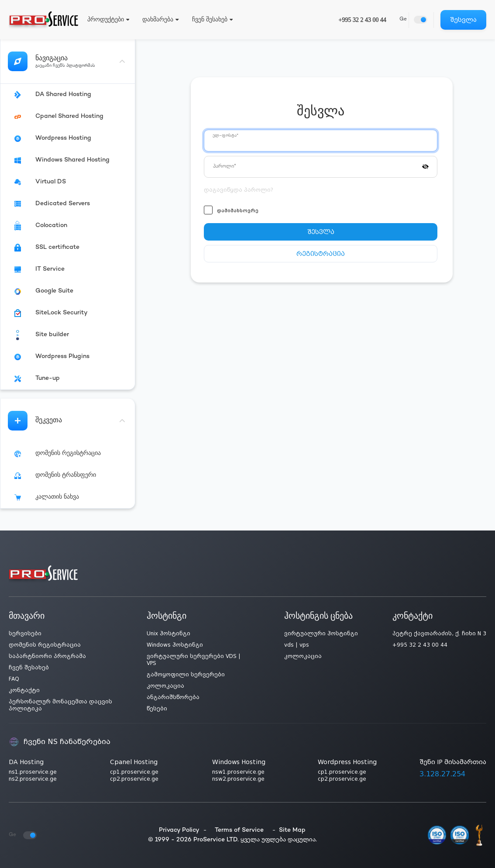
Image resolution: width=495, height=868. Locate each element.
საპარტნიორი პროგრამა (47, 656)
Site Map (292, 830)
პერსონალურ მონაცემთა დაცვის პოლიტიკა (60, 705)
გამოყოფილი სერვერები (186, 675)
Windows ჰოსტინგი (175, 645)
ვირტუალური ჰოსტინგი (321, 634)
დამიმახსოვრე (238, 211)
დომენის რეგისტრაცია (45, 645)
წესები (157, 709)
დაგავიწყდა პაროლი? (239, 190)
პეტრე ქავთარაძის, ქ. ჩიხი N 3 (439, 634)
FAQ (14, 679)
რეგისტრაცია (321, 254)
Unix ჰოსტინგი (168, 634)
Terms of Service (239, 830)
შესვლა (463, 20)
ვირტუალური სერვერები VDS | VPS (194, 660)
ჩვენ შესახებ (29, 668)
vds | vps (297, 645)
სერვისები (25, 634)
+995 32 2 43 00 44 (363, 20)
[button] (425, 166)
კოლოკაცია (165, 686)
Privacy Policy (179, 830)
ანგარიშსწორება (173, 697)
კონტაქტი (24, 690)
